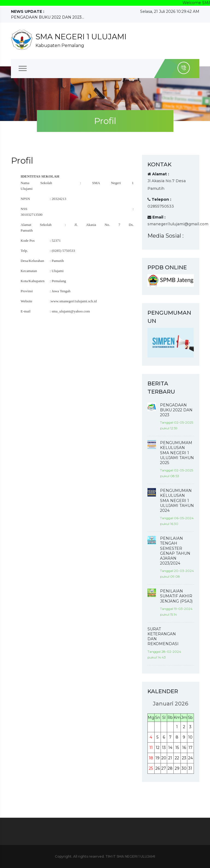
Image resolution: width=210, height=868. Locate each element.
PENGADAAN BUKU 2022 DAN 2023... (48, 17)
